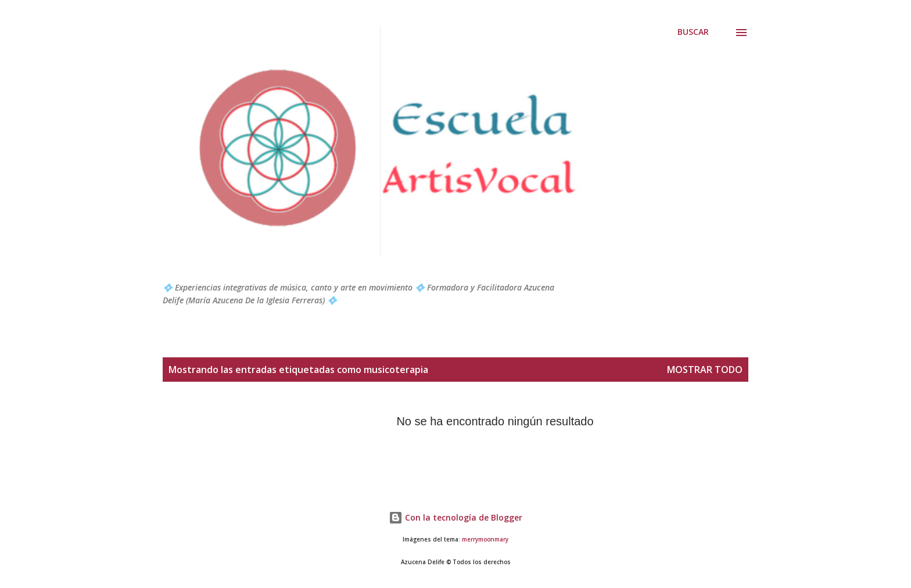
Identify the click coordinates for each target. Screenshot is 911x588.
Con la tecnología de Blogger (455, 517)
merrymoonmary (485, 539)
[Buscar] (693, 32)
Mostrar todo (705, 370)
